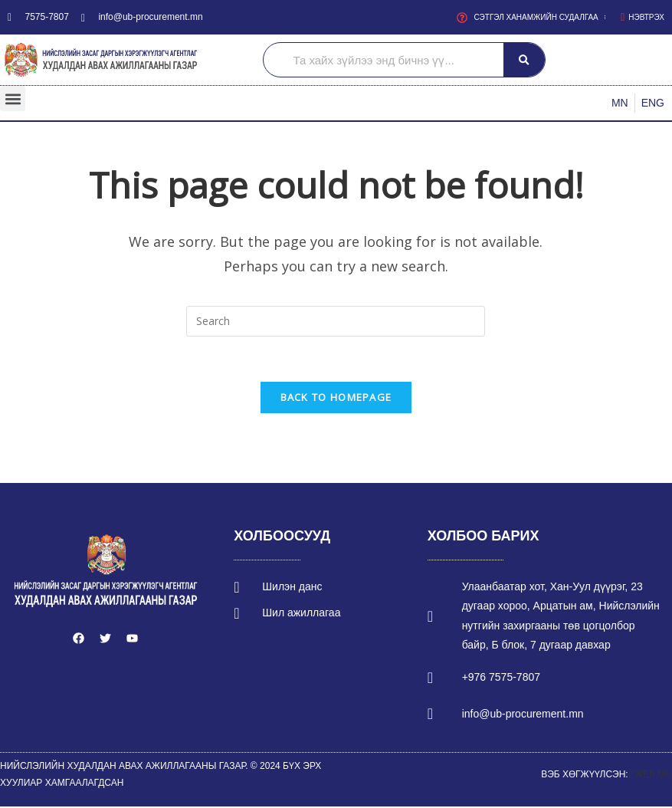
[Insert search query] (336, 321)
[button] (13, 99)
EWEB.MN (650, 775)
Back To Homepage (336, 399)
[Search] (524, 60)
